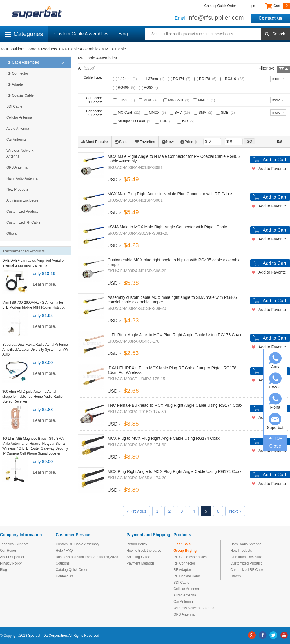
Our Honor (8, 551)
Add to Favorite (272, 169)
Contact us (270, 18)
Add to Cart (274, 160)
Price (189, 142)
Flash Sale (182, 544)
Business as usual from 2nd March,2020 (87, 557)
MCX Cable (116, 49)
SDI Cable (14, 106)
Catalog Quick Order (220, 6)
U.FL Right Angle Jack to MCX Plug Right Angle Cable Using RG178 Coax (174, 335)
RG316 (233, 79)
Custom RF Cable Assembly (77, 544)
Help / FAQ (64, 551)
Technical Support (14, 544)
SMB (226, 113)
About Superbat (12, 557)
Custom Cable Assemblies (81, 34)
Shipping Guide (138, 557)
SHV (180, 113)
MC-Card (127, 113)
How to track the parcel (144, 551)
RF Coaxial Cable (20, 95)
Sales (122, 142)
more (276, 79)
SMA (204, 113)
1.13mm (126, 79)
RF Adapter (15, 84)
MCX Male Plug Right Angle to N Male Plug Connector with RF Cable (170, 194)
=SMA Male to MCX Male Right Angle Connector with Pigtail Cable (167, 227)
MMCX (205, 100)
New (168, 142)
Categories (24, 34)
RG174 (180, 79)
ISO (186, 121)
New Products (17, 189)
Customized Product (22, 211)
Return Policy (137, 544)
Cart (278, 6)
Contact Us (64, 576)
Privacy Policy (11, 563)
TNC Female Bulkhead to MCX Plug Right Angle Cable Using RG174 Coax (175, 405)
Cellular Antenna (19, 117)
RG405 (125, 88)
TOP (275, 438)
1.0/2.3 (125, 100)
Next (235, 511)
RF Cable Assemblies (81, 49)
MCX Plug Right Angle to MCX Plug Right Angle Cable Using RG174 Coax (174, 471)
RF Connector (17, 73)
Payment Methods (141, 563)
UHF (165, 121)
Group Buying (185, 551)
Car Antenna (16, 140)
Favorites (145, 142)
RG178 (206, 79)
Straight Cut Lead (133, 121)
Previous (136, 511)
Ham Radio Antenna (22, 178)
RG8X (150, 88)
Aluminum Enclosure (22, 200)
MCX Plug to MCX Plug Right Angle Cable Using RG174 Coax (164, 438)
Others (12, 234)
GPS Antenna (17, 167)
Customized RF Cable (23, 222)
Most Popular (95, 142)
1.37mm (153, 79)
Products (49, 49)
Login (251, 6)
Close (275, 446)
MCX (150, 100)
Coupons (63, 563)
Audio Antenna (18, 129)
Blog (123, 34)
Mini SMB (177, 100)
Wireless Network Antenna (20, 153)
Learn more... (46, 284)
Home (31, 49)
